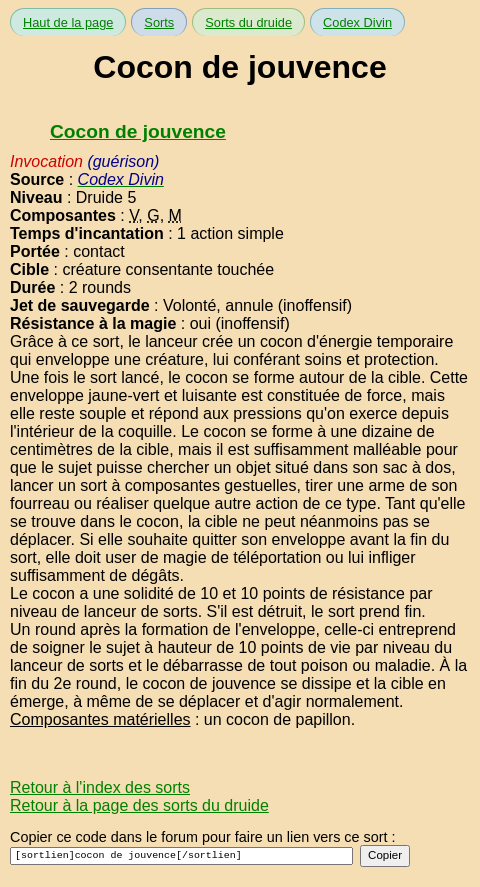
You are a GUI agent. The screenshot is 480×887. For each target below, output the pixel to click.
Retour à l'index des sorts (100, 787)
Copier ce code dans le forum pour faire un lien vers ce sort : (203, 837)
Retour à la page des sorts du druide (139, 805)
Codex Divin (357, 22)
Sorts (159, 22)
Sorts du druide (248, 22)
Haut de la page (68, 22)
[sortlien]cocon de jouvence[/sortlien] (181, 856)
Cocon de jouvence (138, 131)
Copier (385, 855)
